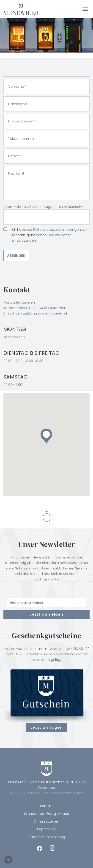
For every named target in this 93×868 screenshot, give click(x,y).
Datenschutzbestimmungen (57, 229)
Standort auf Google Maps (46, 814)
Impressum (47, 829)
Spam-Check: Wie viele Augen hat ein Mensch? (43, 207)
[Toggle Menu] (85, 9)
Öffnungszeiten (46, 821)
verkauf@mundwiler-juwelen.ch (42, 313)
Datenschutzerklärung (46, 837)
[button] (46, 437)
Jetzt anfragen (46, 727)
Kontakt (46, 806)
